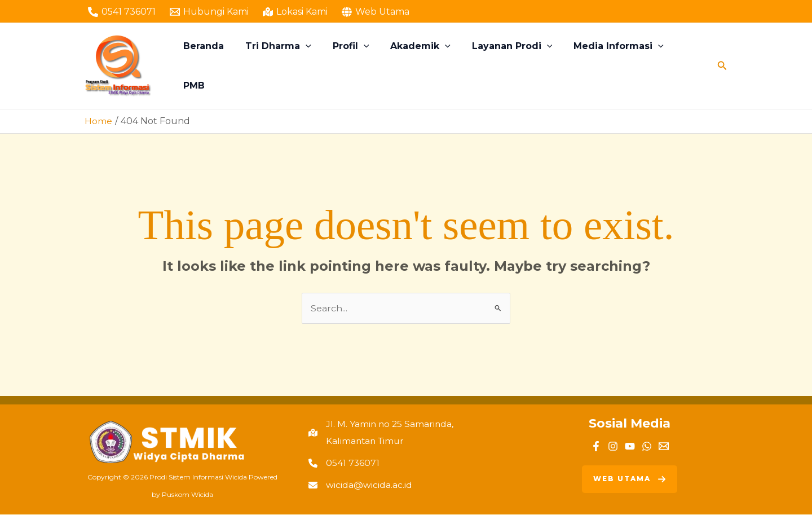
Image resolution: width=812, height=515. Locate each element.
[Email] (664, 446)
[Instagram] (613, 446)
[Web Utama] (375, 12)
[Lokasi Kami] (295, 12)
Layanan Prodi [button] (509, 66)
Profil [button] (354, 66)
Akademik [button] (421, 66)
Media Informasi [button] (612, 66)
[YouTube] (630, 446)
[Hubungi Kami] (209, 12)
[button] (313, 66)
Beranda (214, 66)
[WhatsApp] (647, 446)
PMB (686, 66)
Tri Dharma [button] (286, 66)
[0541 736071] (122, 12)
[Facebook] (596, 446)
